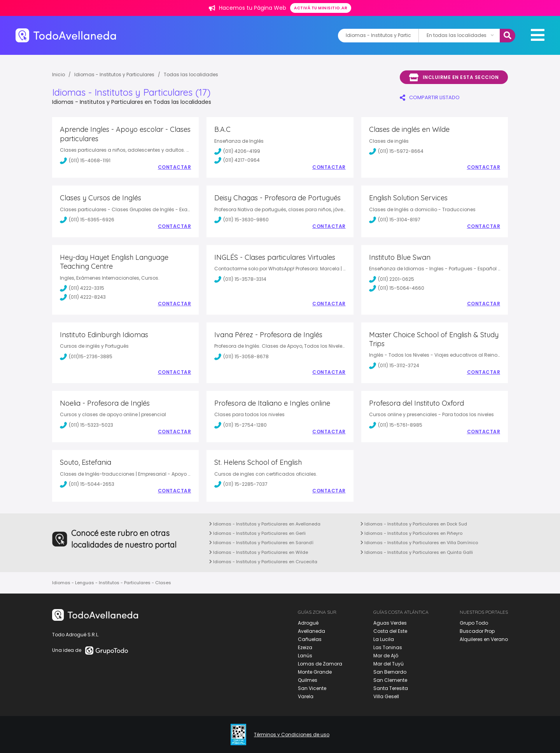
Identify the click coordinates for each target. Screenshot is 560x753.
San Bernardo (390, 672)
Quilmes (308, 680)
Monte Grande (315, 672)
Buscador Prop (477, 631)
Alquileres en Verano (484, 639)
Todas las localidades (191, 74)
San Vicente (312, 688)
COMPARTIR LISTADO (430, 97)
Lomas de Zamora (320, 664)
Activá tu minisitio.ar (321, 8)
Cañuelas (310, 639)
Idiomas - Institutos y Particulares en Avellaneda (265, 524)
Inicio (59, 74)
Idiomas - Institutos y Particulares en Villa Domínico (419, 543)
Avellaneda (311, 631)
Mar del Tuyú (388, 664)
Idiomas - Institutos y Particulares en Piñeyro (411, 533)
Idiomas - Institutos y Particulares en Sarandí (261, 543)
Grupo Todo (474, 623)
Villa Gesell (386, 696)
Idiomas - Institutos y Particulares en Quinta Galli (417, 552)
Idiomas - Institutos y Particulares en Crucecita (263, 562)
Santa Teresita (391, 688)
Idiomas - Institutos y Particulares (114, 74)
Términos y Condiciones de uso (292, 735)
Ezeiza (305, 647)
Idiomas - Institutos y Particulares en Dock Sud (414, 524)
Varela (306, 696)
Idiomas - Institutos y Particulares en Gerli (257, 533)
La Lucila (384, 639)
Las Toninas (388, 647)
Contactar (175, 167)
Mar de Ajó (386, 656)
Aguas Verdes (390, 623)
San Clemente (390, 680)
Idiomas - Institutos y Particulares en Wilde (259, 552)
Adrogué (308, 623)
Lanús (305, 656)
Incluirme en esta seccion (454, 77)
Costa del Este (390, 631)
